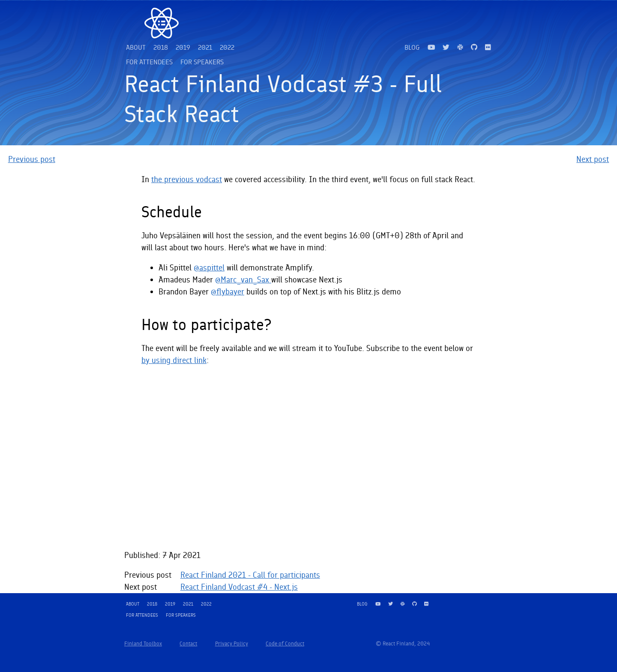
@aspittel (209, 268)
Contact (188, 643)
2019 (183, 47)
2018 (161, 47)
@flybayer (228, 292)
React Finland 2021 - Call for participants (250, 575)
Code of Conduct (285, 643)
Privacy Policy (232, 643)
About (136, 47)
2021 (205, 47)
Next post (593, 159)
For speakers (202, 62)
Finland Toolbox (143, 643)
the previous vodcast (187, 179)
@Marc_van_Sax (243, 280)
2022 (227, 47)
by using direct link (174, 360)
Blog (412, 47)
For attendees (149, 62)
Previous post (32, 159)
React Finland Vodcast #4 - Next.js (239, 587)
